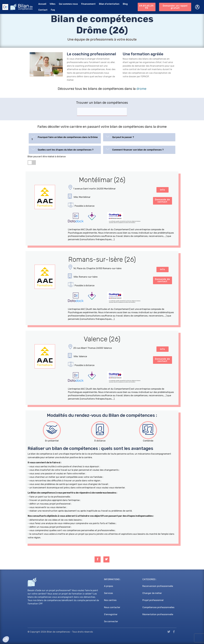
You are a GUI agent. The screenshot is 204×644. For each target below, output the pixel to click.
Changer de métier (152, 593)
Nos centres (110, 600)
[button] (65, 138)
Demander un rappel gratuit (175, 7)
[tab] (65, 138)
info (163, 190)
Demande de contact (162, 201)
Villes (53, 4)
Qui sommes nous (68, 4)
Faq (53, 10)
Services (108, 593)
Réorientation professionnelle (158, 614)
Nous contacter (112, 607)
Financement (88, 4)
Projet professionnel (153, 600)
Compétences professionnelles (158, 607)
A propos (109, 586)
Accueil (42, 4)
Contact (43, 10)
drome (141, 89)
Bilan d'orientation (109, 4)
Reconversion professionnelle (158, 586)
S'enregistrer (111, 614)
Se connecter (111, 621)
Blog (125, 4)
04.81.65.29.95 (147, 7)
